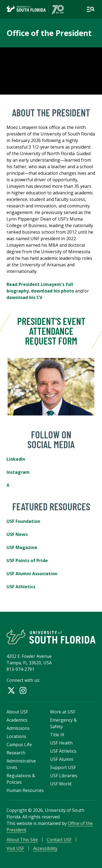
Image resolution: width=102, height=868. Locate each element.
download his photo (52, 291)
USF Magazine (22, 547)
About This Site (22, 840)
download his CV (24, 297)
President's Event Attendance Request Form (51, 331)
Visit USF (15, 848)
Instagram (18, 472)
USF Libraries (64, 776)
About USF (17, 712)
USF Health (61, 743)
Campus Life (19, 745)
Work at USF (63, 712)
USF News (17, 534)
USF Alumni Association (32, 574)
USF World (61, 784)
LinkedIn (16, 459)
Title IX (57, 735)
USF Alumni (62, 759)
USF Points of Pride (27, 560)
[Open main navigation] (91, 9)
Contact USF (59, 840)
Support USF (63, 767)
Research (16, 753)
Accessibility (45, 848)
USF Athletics (21, 587)
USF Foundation (23, 521)
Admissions (18, 728)
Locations (16, 736)
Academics (17, 720)
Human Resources (25, 790)
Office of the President (49, 33)
